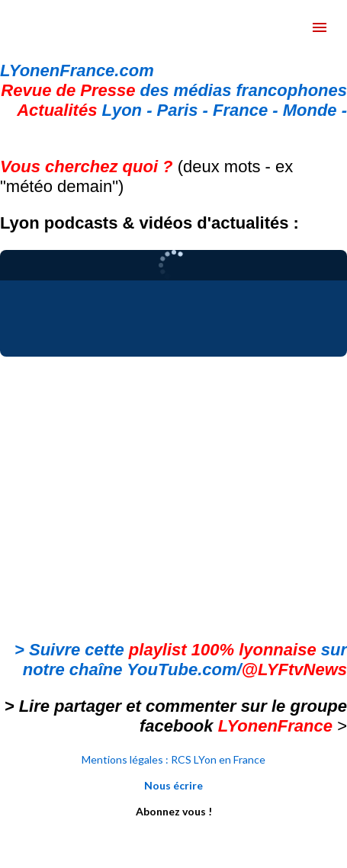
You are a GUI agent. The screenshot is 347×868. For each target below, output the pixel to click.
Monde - (315, 110)
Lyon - (87, 110)
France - (248, 110)
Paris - (185, 110)
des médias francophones (174, 90)
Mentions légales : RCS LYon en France (173, 759)
